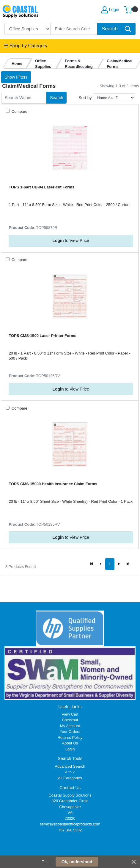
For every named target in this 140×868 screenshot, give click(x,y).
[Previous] (101, 564)
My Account (70, 726)
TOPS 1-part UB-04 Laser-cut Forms (41, 187)
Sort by (85, 98)
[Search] (74, 29)
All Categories (70, 778)
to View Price (71, 241)
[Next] (119, 564)
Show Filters (16, 77)
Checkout (70, 720)
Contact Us (70, 788)
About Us (70, 743)
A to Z (70, 772)
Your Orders (70, 732)
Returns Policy (70, 737)
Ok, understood (77, 862)
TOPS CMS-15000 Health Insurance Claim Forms (53, 484)
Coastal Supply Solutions (70, 795)
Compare (19, 111)
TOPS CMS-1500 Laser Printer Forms (42, 336)
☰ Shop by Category (26, 46)
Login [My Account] (110, 10)
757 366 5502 (70, 830)
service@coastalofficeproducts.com (70, 824)
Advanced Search (70, 766)
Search (56, 98)
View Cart (70, 714)
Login (70, 749)
